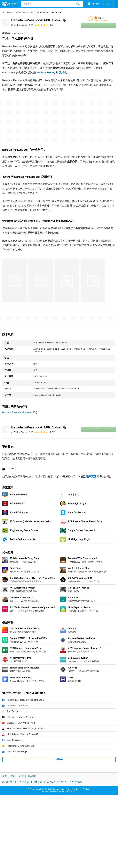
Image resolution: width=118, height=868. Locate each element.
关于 (4, 776)
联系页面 (91, 477)
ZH (111, 4)
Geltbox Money (46, 73)
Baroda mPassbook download (17, 412)
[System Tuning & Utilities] (25, 13)
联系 (13, 776)
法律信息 (51, 782)
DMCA (63, 782)
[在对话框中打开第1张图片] (41, 281)
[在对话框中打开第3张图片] (93, 281)
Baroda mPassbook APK (39, 20)
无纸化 (63, 73)
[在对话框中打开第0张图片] (14, 281)
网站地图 (32, 776)
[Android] (10, 13)
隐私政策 (38, 782)
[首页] (3, 12)
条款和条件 (8, 782)
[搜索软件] (78, 4)
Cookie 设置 (76, 782)
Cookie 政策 (23, 782)
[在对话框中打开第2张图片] (67, 281)
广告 (21, 776)
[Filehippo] (10, 4)
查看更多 (59, 759)
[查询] (52, 4)
